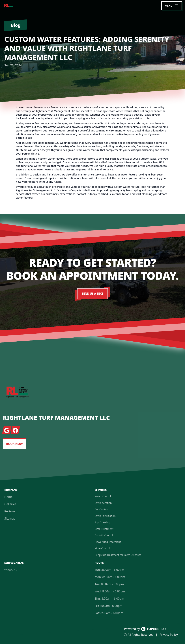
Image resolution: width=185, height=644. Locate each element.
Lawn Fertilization (105, 516)
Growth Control (104, 535)
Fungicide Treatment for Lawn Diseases (118, 555)
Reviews (10, 511)
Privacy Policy (169, 635)
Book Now (14, 444)
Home (8, 497)
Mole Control (102, 548)
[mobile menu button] (172, 6)
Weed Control (103, 496)
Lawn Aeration (103, 503)
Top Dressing (102, 522)
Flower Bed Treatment (108, 542)
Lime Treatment (104, 529)
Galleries (10, 504)
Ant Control (101, 509)
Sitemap (10, 518)
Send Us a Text (93, 294)
